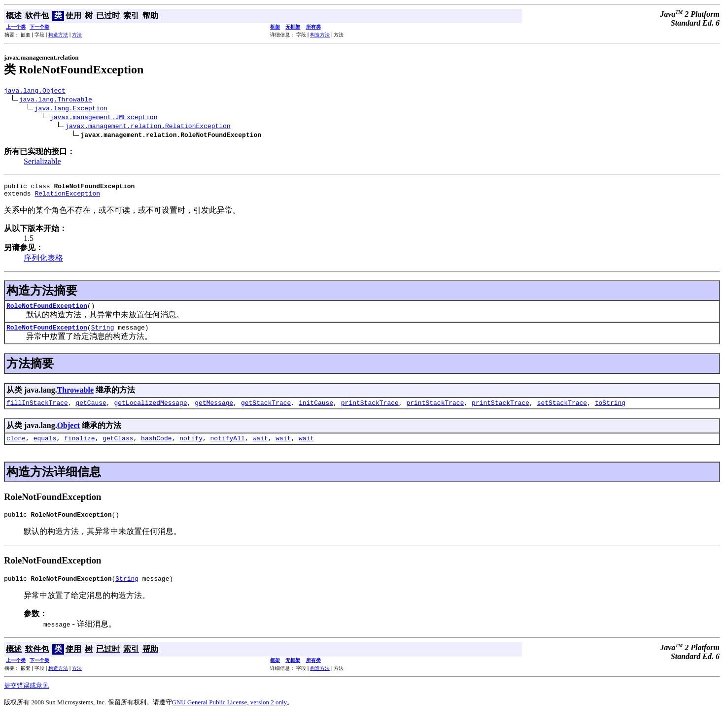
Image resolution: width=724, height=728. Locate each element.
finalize (79, 448)
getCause (91, 411)
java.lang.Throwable (56, 100)
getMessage (214, 411)
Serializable (42, 163)
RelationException (67, 198)
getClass (118, 448)
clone (16, 448)
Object (69, 434)
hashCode (156, 448)
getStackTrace (266, 411)
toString (610, 411)
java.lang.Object (35, 92)
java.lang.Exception (71, 109)
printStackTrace (370, 411)
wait (260, 448)
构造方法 (58, 35)
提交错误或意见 (26, 699)
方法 (77, 35)
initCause (316, 411)
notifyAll (228, 448)
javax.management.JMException (103, 118)
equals (45, 448)
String (103, 334)
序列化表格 (43, 262)
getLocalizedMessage (150, 411)
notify (191, 448)
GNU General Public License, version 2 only (230, 715)
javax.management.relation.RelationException (148, 127)
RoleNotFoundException (47, 311)
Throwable (75, 397)
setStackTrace (562, 411)
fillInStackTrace (37, 411)
